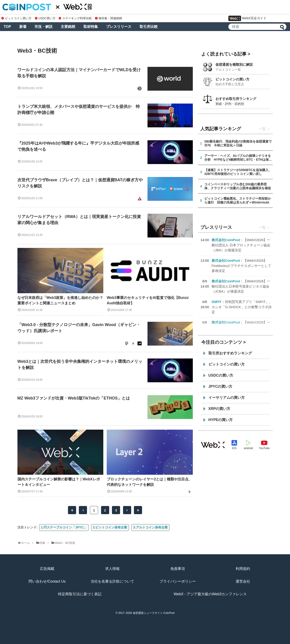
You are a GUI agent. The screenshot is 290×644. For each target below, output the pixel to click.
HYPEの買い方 (221, 420)
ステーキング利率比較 (75, 18)
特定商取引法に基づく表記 (80, 594)
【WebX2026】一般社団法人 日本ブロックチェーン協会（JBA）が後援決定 (241, 245)
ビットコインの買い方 (232, 79)
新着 (23, 27)
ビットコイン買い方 (16, 18)
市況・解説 (43, 27)
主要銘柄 (68, 27)
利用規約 (243, 569)
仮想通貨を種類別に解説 (234, 64)
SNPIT (217, 302)
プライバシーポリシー (178, 581)
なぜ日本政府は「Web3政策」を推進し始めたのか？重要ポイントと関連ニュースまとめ (60, 300)
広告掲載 (47, 569)
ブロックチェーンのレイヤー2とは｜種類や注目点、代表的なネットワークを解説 (149, 482)
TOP (7, 27)
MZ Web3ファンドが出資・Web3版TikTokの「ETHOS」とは (74, 398)
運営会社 (243, 581)
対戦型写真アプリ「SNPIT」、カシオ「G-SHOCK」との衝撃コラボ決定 (242, 307)
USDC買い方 (45, 18)
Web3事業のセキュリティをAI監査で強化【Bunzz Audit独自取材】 (148, 300)
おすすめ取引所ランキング (236, 99)
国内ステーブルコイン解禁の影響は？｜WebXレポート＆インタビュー (59, 482)
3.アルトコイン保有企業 (150, 527)
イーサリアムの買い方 (227, 398)
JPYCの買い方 (220, 386)
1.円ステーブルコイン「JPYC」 (64, 527)
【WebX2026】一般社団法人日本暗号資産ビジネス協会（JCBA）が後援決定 (241, 286)
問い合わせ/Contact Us (47, 581)
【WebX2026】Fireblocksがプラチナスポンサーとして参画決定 (241, 266)
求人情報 (112, 569)
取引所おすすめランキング (230, 353)
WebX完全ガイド (247, 18)
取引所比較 (149, 27)
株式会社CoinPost (226, 240)
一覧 (262, 129)
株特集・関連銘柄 (109, 18)
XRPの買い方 (219, 409)
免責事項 (178, 569)
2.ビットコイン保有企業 (110, 527)
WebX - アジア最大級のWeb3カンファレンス (210, 594)
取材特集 (91, 27)
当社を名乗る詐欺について (112, 581)
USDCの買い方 (221, 375)
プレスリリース (119, 27)
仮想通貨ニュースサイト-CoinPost (154, 613)
